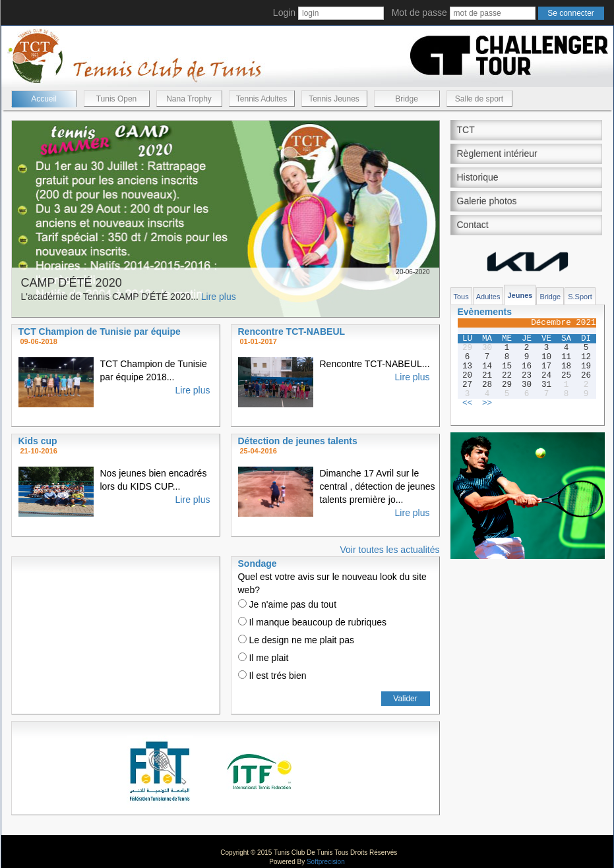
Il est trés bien (272, 676)
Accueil (44, 99)
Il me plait (263, 658)
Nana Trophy (189, 99)
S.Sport (580, 297)
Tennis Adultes (261, 99)
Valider (405, 699)
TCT (466, 130)
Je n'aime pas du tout (288, 604)
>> (487, 403)
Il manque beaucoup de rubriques (312, 622)
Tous (461, 297)
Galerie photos (487, 201)
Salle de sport (479, 99)
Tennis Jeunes (334, 99)
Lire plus (219, 297)
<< (467, 403)
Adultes (488, 297)
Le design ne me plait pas (296, 640)
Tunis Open (117, 99)
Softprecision (326, 862)
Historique (478, 177)
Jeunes (520, 295)
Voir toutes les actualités (390, 550)
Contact (473, 225)
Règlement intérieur (497, 154)
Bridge (407, 99)
